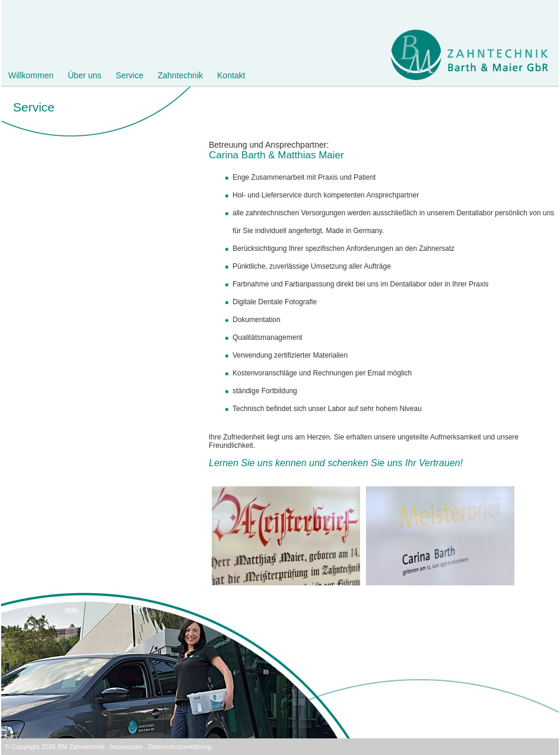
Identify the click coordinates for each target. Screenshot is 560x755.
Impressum (126, 747)
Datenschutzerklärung (179, 747)
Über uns (85, 75)
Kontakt (231, 75)
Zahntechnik (180, 75)
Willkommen (31, 75)
